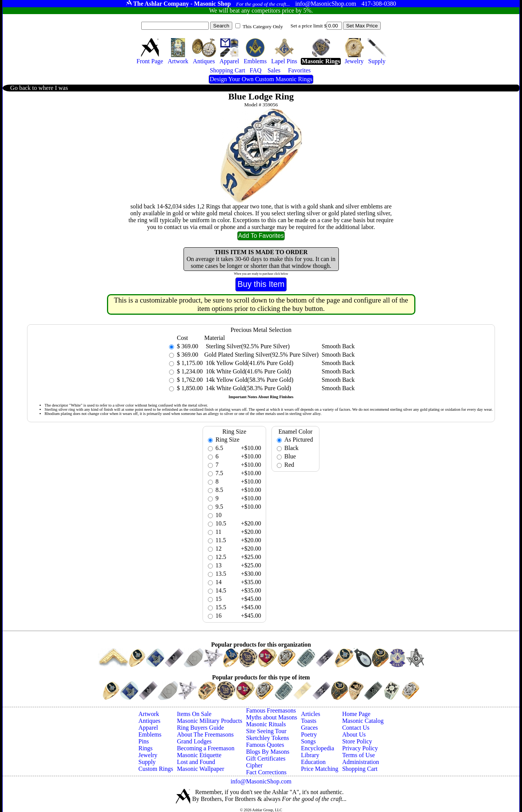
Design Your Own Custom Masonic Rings (261, 79)
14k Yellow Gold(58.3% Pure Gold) (249, 380)
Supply (147, 762)
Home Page (356, 714)
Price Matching (319, 769)
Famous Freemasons (271, 710)
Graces (309, 728)
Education (313, 762)
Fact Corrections (266, 772)
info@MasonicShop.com (261, 781)
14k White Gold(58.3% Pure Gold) (247, 388)
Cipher (254, 765)
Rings (146, 748)
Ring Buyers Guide (201, 728)
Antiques (150, 721)
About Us (354, 734)
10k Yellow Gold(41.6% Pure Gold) (249, 363)
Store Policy (357, 741)
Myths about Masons (271, 717)
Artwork (149, 714)
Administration (361, 762)
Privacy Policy (360, 748)
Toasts (309, 721)
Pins (144, 741)
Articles (310, 714)
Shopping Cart (360, 769)
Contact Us (356, 728)
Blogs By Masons (268, 752)
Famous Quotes (265, 745)
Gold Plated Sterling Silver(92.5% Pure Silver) (261, 355)
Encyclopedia (317, 748)
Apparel (148, 728)
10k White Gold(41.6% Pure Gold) (247, 371)
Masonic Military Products (210, 721)
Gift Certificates (266, 758)
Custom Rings (156, 769)
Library (310, 755)
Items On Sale (194, 714)
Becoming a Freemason (206, 748)
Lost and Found (196, 762)
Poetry (309, 734)
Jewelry (148, 755)
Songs (308, 741)
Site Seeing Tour (266, 731)
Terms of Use (359, 755)
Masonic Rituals (266, 724)
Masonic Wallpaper (201, 769)
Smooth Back (338, 346)
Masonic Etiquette (199, 755)
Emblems (150, 734)
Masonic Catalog (363, 721)
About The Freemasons (205, 734)
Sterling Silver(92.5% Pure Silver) (247, 346)
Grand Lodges (194, 741)
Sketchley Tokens (267, 738)
